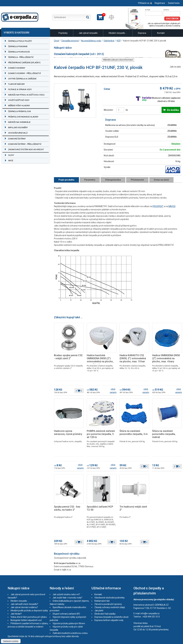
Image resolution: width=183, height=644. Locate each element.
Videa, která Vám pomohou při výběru (29, 617)
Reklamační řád (102, 601)
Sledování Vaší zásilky (105, 614)
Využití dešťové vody (19, 100)
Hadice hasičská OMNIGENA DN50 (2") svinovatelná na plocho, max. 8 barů (100, 360)
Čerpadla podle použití (20, 41)
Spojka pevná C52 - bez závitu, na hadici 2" (67, 508)
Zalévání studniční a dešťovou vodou (70, 633)
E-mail (148, 10)
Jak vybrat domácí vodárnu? (24, 607)
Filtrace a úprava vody (20, 89)
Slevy (11, 155)
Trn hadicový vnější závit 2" (133, 508)
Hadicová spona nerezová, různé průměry (68, 433)
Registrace (160, 3)
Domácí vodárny (17, 68)
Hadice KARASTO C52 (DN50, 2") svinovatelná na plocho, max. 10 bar (133, 358)
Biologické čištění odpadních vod (26, 620)
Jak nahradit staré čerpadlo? (24, 604)
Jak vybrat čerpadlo (88, 33)
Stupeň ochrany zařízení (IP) (66, 614)
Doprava (142, 33)
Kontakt (161, 33)
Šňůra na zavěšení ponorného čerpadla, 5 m (134, 433)
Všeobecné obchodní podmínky (110, 598)
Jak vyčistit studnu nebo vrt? (66, 594)
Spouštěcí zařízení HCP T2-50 (100, 508)
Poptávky (63, 33)
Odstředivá (109, 41)
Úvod (56, 41)
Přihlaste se (144, 3)
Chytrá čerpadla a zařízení (22, 79)
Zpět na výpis (175, 67)
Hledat (88, 17)
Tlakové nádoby (16, 84)
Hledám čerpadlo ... (118, 33)
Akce (11, 161)
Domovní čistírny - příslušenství (25, 144)
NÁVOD (172, 206)
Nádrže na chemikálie (19, 122)
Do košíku (173, 110)
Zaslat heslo (174, 3)
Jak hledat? (16, 614)
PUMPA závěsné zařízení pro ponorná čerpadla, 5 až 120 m (101, 434)
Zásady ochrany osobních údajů (110, 607)
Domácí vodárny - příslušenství (24, 73)
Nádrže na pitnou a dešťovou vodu (26, 95)
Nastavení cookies (11, 641)
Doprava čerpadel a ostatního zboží (111, 617)
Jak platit (99, 611)
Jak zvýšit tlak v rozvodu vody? (67, 598)
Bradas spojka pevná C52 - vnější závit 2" (68, 357)
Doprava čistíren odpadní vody (109, 620)
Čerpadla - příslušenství (21, 57)
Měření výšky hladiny (19, 106)
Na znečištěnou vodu (91, 41)
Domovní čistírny (17, 139)
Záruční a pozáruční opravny (108, 604)
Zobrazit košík (100, 17)
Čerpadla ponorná (18, 46)
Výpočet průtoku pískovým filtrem (69, 623)
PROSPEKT (158, 206)
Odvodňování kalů (18, 133)
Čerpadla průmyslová (19, 111)
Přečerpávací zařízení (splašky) (24, 63)
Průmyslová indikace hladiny (23, 117)
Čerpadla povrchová (19, 52)
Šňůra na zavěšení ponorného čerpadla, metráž (164, 434)
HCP (119, 41)
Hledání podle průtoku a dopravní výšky (29, 611)
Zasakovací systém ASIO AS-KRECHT (26, 149)
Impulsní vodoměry (18, 127)
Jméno (166, 10)
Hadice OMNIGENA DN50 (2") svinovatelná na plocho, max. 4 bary (166, 358)
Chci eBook (172, 19)
